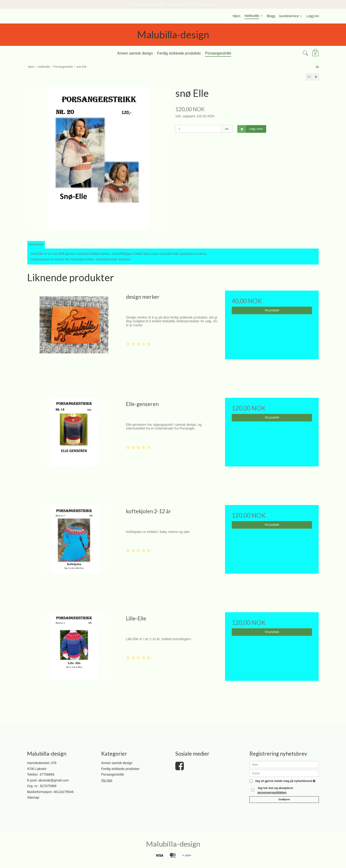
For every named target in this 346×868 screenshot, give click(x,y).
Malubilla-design (173, 35)
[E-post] (284, 773)
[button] (309, 77)
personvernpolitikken (272, 793)
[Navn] (284, 764)
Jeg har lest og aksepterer (275, 790)
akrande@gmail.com (54, 780)
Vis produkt (272, 310)
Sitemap (33, 797)
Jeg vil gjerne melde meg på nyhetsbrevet (285, 781)
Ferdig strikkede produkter (120, 769)
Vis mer (107, 780)
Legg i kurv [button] (250, 129)
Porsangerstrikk (113, 774)
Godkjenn (284, 799)
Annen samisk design (117, 763)
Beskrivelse (36, 245)
